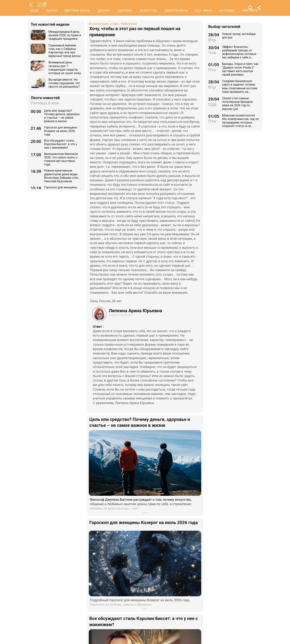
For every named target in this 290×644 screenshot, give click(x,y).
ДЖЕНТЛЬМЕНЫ (176, 11)
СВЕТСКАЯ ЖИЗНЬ (77, 11)
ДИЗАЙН (104, 11)
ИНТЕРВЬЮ (227, 11)
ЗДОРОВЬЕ (125, 11)
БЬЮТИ (52, 11)
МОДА (35, 11)
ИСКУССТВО (148, 11)
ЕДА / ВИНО (203, 11)
